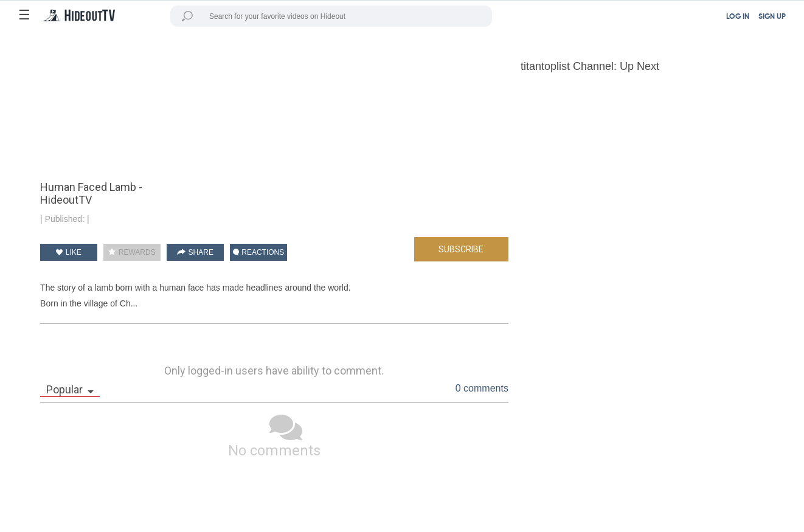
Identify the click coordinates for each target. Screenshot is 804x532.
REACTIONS (258, 252)
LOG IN (738, 17)
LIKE (68, 252)
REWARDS (132, 252)
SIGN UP (772, 17)
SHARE (195, 252)
